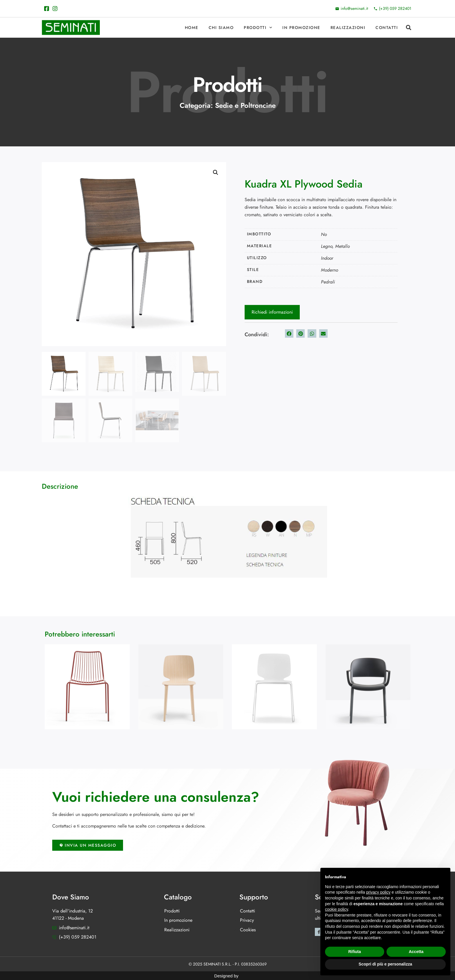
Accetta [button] (416, 952)
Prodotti (258, 28)
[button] (408, 28)
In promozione (301, 28)
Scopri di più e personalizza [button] (385, 964)
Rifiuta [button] (355, 952)
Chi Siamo (221, 28)
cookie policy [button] (336, 909)
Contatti (387, 28)
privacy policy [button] (378, 892)
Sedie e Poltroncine (245, 105)
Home (192, 28)
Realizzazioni (348, 28)
